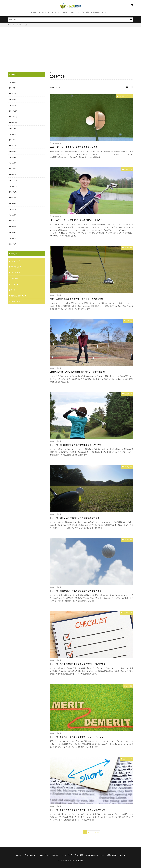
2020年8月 (13, 134)
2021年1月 (13, 105)
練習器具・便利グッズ (124, 96)
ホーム (21, 855)
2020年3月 (13, 162)
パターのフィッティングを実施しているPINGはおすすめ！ (86, 220)
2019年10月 (13, 191)
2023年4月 (13, 82)
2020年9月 (13, 128)
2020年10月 (13, 122)
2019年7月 (13, 208)
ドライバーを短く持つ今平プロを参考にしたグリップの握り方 (88, 810)
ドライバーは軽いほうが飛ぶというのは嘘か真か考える (84, 517)
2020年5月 (13, 151)
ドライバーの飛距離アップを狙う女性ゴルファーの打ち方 (85, 444)
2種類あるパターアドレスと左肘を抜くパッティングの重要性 (87, 371)
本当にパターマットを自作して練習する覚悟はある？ (82, 147)
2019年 (19, 25)
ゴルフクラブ (74, 12)
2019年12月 (13, 179)
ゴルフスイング (44, 12)
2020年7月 (13, 139)
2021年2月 (13, 99)
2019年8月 (13, 202)
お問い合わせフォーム (99, 12)
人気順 (58, 87)
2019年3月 (13, 231)
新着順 (52, 87)
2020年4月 (13, 157)
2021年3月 (13, 94)
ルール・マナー (16, 282)
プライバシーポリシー (94, 855)
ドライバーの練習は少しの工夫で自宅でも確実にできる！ (85, 590)
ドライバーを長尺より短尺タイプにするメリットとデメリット (88, 737)
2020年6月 (13, 145)
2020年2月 (13, 168)
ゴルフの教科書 (77, 860)
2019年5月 (13, 219)
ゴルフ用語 (85, 12)
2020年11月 (13, 116)
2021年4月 (13, 88)
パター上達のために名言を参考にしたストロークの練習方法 (86, 298)
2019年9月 (13, 197)
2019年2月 (13, 237)
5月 (26, 25)
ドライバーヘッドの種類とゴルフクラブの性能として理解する (88, 663)
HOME (34, 12)
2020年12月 (13, 111)
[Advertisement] (70, 49)
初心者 (65, 12)
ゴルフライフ (56, 12)
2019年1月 (13, 242)
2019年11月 (13, 185)
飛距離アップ (128, 394)
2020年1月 (13, 174)
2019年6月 (13, 214)
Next (96, 832)
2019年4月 (13, 225)
